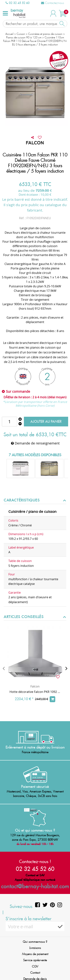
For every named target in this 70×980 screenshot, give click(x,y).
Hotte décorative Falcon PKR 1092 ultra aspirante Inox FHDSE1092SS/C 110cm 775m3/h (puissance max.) (35, 692)
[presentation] (4, 668)
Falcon (35, 686)
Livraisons (35, 948)
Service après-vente (35, 960)
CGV (35, 967)
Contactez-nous (53, 3)
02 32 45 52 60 (18, 3)
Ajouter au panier (46, 421)
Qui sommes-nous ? (35, 942)
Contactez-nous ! (35, 861)
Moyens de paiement (35, 954)
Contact (35, 973)
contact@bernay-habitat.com (35, 886)
